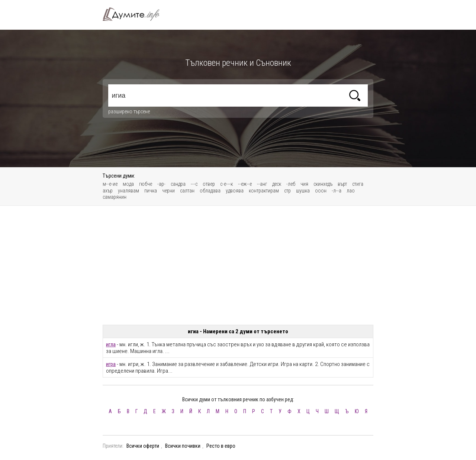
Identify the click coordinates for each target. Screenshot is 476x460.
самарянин (115, 197)
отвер (209, 184)
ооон (321, 191)
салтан (187, 191)
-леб (291, 184)
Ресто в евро (221, 446)
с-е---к (226, 184)
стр (287, 191)
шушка (303, 191)
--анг (262, 184)
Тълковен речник (135, 14)
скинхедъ (323, 184)
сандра (178, 184)
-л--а (337, 191)
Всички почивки (183, 446)
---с (194, 184)
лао (351, 191)
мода (128, 184)
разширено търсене (129, 111)
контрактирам (264, 191)
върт (342, 184)
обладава (210, 191)
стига (358, 184)
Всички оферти (143, 446)
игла (111, 344)
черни (168, 191)
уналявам (128, 191)
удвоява (235, 191)
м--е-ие (110, 184)
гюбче (146, 184)
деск (277, 184)
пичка (151, 191)
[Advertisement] (238, 265)
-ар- (161, 184)
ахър (108, 191)
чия (304, 184)
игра (111, 364)
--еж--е (245, 184)
